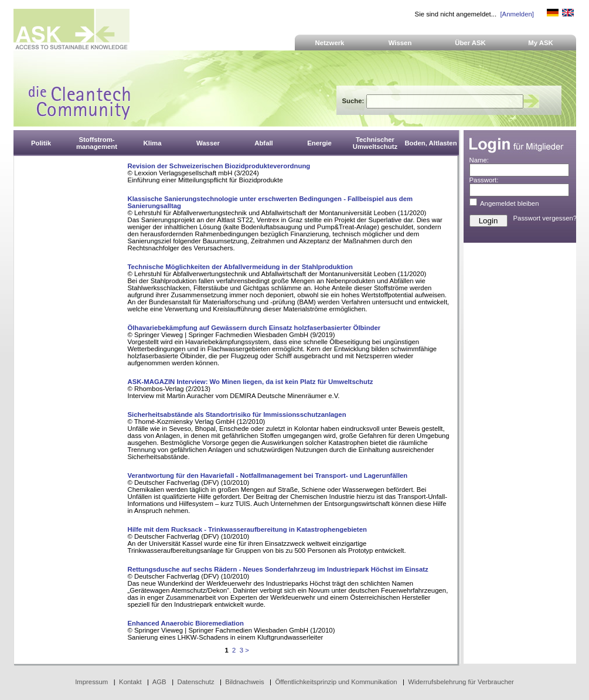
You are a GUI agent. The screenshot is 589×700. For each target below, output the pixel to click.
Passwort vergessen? (545, 218)
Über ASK (470, 43)
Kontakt (130, 682)
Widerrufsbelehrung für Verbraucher (461, 682)
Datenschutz (195, 682)
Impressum (91, 682)
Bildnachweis (244, 682)
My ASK (541, 43)
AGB (159, 682)
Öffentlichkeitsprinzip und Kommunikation (336, 682)
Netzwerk (330, 43)
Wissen (400, 43)
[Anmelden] (517, 14)
